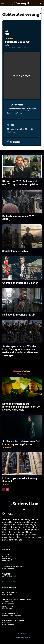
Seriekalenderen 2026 (15, 251)
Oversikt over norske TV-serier (20, 283)
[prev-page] (4, 489)
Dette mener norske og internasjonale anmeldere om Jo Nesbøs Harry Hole (21, 407)
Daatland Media (25, 637)
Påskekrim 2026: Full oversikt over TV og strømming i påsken (20, 183)
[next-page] (8, 489)
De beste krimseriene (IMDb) (19, 315)
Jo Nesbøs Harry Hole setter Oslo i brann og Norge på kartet (22, 443)
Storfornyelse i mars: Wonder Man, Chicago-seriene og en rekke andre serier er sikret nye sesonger (20, 351)
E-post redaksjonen (10, 581)
